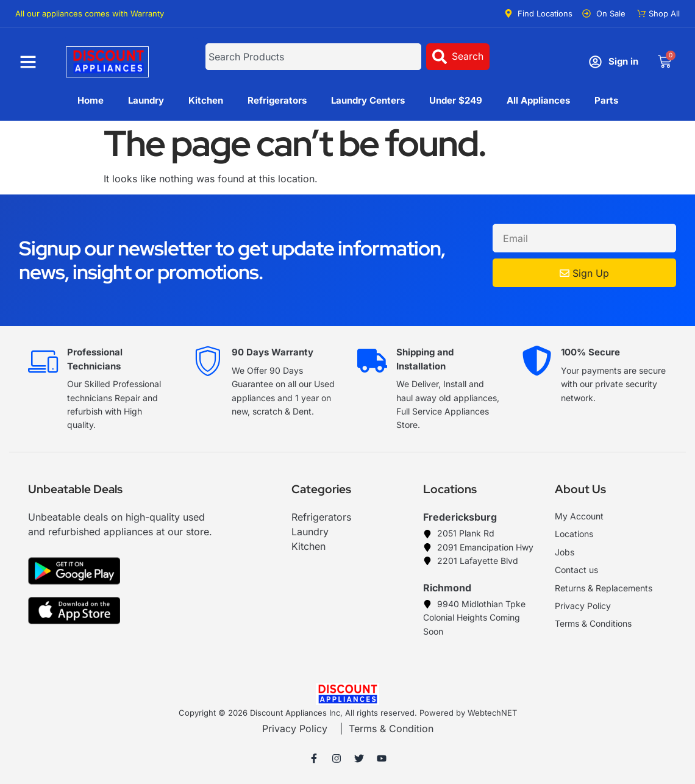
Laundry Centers (368, 100)
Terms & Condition (391, 729)
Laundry (146, 100)
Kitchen (206, 100)
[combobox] (314, 57)
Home (91, 100)
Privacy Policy (295, 729)
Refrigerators (277, 100)
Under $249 (456, 100)
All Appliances (538, 100)
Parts (606, 100)
